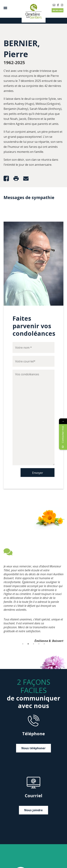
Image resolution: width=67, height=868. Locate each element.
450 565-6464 (58, 10)
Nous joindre (33, 810)
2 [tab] (28, 644)
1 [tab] (23, 644)
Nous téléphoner (33, 748)
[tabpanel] (33, 597)
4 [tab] (39, 644)
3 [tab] (34, 644)
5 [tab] (44, 644)
